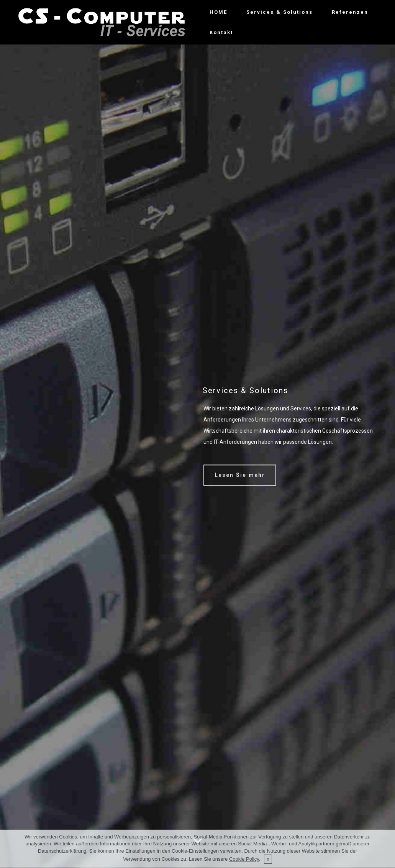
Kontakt (221, 32)
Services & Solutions (279, 12)
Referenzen (350, 12)
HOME (218, 12)
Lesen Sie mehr (240, 479)
